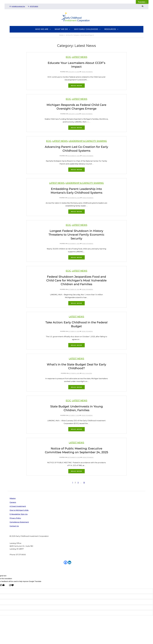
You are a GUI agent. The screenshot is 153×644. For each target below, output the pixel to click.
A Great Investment (18, 506)
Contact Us (14, 526)
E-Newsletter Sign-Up (19, 514)
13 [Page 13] (84, 482)
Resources (112, 29)
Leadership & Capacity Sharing (88, 141)
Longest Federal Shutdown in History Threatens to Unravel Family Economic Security (76, 235)
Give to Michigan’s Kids (19, 510)
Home (61, 35)
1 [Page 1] (73, 482)
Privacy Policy (15, 518)
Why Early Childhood (87, 29)
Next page (120, 483)
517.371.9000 (33, 6)
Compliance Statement (19, 522)
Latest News (80, 57)
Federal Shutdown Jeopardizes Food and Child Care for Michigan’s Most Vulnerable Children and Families (76, 280)
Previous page (35, 483)
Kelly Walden (87, 373)
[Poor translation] (11, 585)
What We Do (63, 29)
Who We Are (43, 29)
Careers (13, 502)
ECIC (68, 57)
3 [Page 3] (78, 482)
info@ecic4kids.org (17, 6)
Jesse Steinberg (87, 72)
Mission (13, 498)
